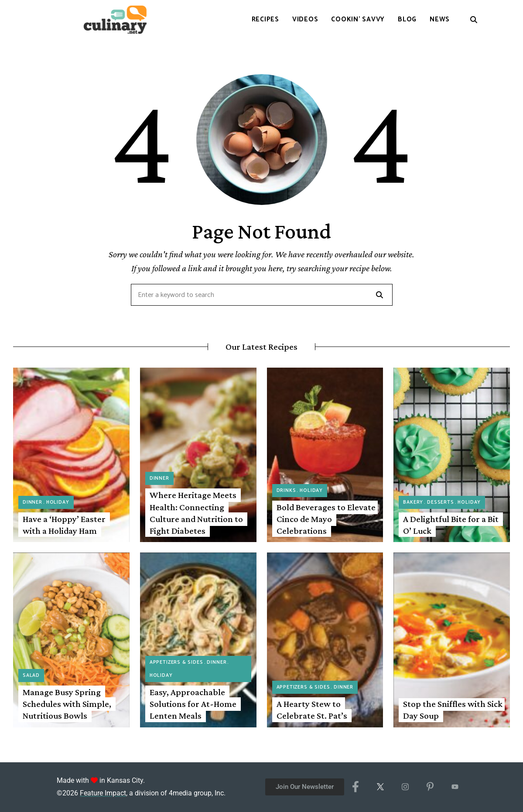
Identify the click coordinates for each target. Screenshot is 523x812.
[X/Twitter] (380, 787)
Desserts (441, 502)
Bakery (413, 502)
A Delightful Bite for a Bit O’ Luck (451, 525)
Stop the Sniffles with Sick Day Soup (453, 710)
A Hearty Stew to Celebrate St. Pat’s (312, 710)
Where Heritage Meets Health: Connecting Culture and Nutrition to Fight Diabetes (196, 513)
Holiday (58, 502)
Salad (31, 676)
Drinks (286, 491)
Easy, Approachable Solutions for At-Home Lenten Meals (193, 704)
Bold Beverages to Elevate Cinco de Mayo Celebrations (326, 519)
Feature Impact (103, 793)
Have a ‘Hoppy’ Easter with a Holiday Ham (64, 525)
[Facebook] (355, 787)
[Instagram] (405, 787)
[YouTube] (455, 787)
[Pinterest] (430, 787)
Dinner (32, 502)
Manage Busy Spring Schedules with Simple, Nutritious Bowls (67, 704)
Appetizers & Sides (176, 662)
